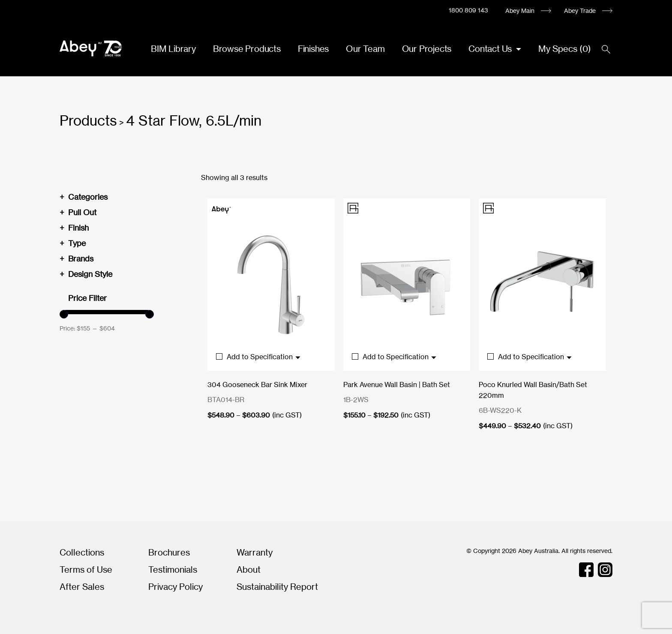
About (249, 569)
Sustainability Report (277, 587)
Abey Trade (580, 11)
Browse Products (247, 49)
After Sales (82, 587)
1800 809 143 (468, 10)
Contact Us (491, 49)
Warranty (255, 552)
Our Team (365, 49)
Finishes (313, 49)
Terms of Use (86, 569)
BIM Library (173, 49)
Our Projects (427, 49)
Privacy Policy (175, 587)
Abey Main (520, 11)
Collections (82, 552)
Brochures (169, 552)
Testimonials (173, 569)
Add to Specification (259, 357)
